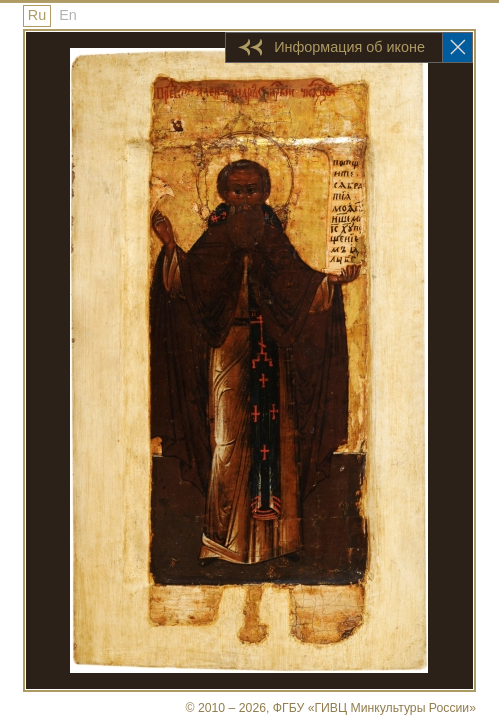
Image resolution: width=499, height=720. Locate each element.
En (68, 15)
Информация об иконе (349, 47)
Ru (37, 15)
